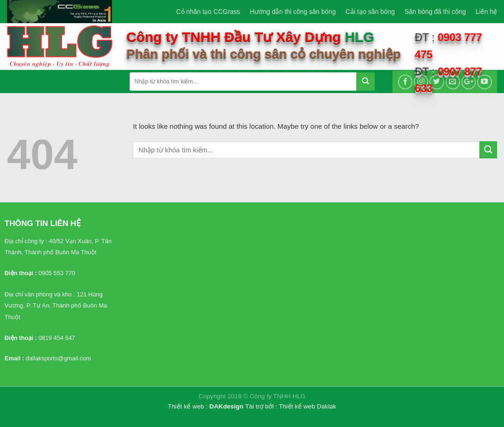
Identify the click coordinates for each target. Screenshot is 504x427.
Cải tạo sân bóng (370, 12)
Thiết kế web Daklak (308, 406)
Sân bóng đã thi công (435, 12)
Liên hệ (486, 12)
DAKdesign (226, 406)
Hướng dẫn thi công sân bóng (293, 12)
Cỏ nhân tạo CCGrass (208, 12)
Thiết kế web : (188, 406)
